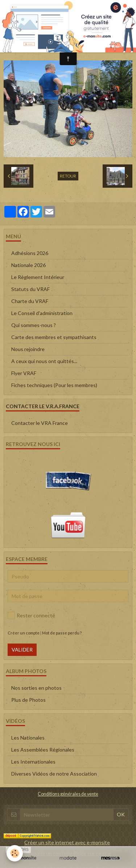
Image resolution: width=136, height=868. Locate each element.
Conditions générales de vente (68, 794)
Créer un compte (24, 633)
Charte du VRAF (30, 301)
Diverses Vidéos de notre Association (54, 774)
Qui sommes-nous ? (34, 325)
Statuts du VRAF (30, 289)
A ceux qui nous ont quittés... (44, 361)
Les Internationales (33, 762)
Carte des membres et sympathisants (54, 337)
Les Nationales (28, 738)
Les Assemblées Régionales (43, 750)
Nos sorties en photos (36, 688)
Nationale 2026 (28, 265)
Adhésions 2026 (30, 253)
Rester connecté (31, 616)
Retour (68, 176)
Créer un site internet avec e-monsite (67, 842)
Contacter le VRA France (40, 423)
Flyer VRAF (24, 373)
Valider (22, 650)
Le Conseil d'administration (42, 313)
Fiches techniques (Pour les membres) (54, 385)
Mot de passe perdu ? (62, 633)
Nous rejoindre (28, 349)
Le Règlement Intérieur (38, 277)
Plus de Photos (28, 700)
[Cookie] (15, 853)
